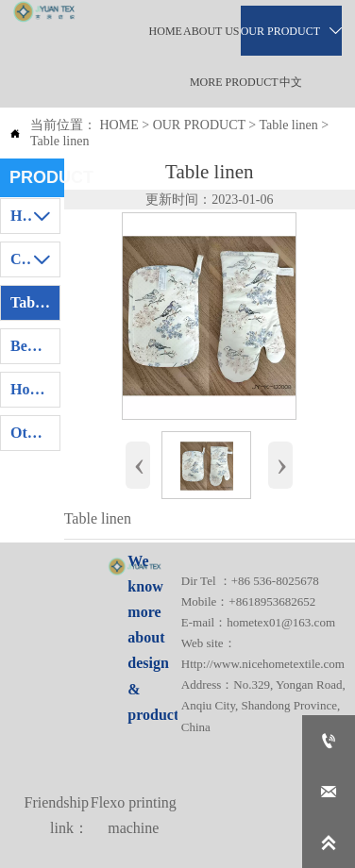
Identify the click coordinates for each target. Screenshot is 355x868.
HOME (119, 125)
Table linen (288, 125)
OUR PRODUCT (199, 125)
